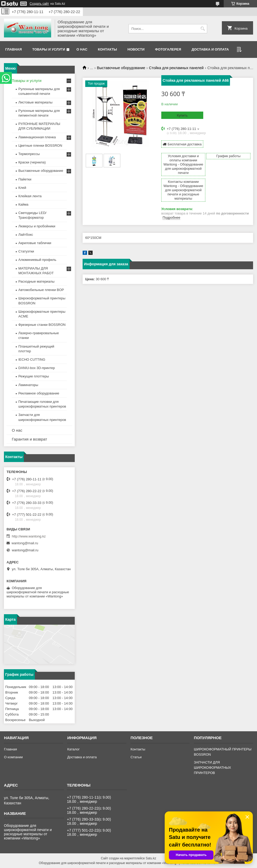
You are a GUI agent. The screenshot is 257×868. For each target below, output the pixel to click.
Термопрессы (29, 154)
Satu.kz (151, 858)
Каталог (73, 749)
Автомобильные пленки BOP (41, 290)
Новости (136, 49)
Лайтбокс (26, 235)
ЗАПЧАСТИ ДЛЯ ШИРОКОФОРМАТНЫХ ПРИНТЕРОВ (212, 768)
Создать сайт (39, 4)
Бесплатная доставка (184, 144)
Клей (22, 188)
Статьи (136, 757)
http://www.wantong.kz (29, 536)
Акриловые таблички (35, 243)
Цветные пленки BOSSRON (40, 145)
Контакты (107, 49)
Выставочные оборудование (121, 68)
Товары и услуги (49, 49)
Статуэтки (26, 251)
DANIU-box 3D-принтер (37, 368)
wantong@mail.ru (25, 543)
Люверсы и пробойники (37, 226)
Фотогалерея (168, 49)
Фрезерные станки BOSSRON (42, 325)
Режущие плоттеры (34, 376)
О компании (13, 757)
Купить (182, 115)
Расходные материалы (36, 281)
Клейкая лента (30, 196)
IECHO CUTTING (32, 359)
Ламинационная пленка (37, 137)
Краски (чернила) (32, 162)
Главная (14, 49)
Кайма (23, 204)
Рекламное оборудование (39, 393)
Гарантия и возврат (30, 439)
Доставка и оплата (210, 49)
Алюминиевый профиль (37, 260)
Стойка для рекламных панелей (176, 68)
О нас (82, 49)
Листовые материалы (35, 102)
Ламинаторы (28, 385)
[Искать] (203, 29)
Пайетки (25, 179)
